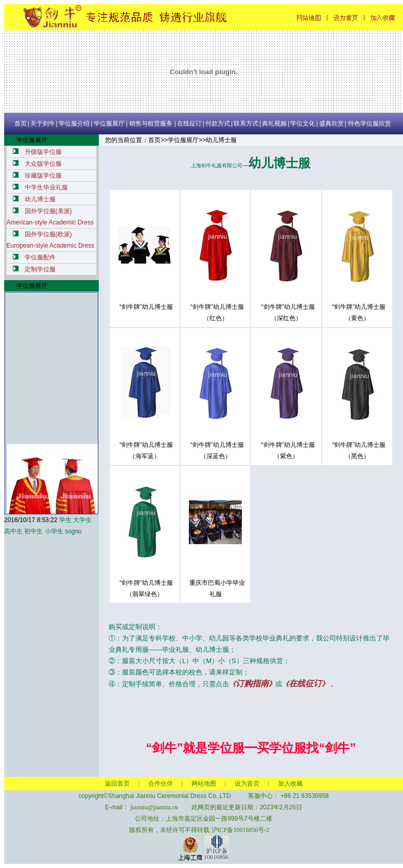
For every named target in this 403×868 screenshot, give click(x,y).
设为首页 (247, 784)
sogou (73, 531)
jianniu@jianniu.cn (154, 807)
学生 (65, 520)
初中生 (33, 531)
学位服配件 (40, 257)
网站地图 (204, 784)
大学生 (82, 520)
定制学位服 (40, 269)
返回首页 (117, 784)
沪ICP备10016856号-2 (241, 830)
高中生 (13, 531)
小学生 (54, 531)
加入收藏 (290, 784)
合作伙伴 (161, 784)
